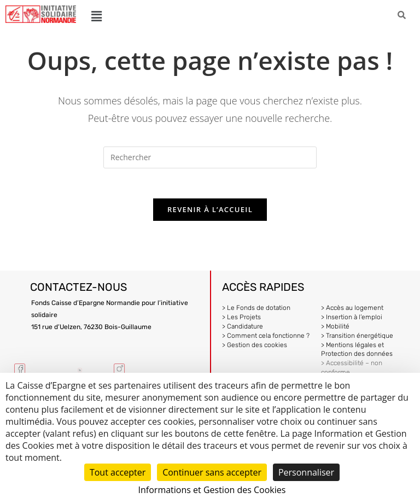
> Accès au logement (352, 311)
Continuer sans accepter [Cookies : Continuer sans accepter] (212, 472)
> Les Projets (241, 320)
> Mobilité (335, 329)
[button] (96, 16)
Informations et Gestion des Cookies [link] (212, 490)
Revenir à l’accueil (210, 213)
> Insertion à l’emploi (352, 320)
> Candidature (243, 329)
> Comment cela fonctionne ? (266, 338)
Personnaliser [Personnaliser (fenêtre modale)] (306, 472)
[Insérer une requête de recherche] (210, 157)
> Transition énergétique (357, 338)
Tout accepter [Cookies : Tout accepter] (118, 472)
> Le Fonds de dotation (256, 311)
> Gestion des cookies (255, 348)
